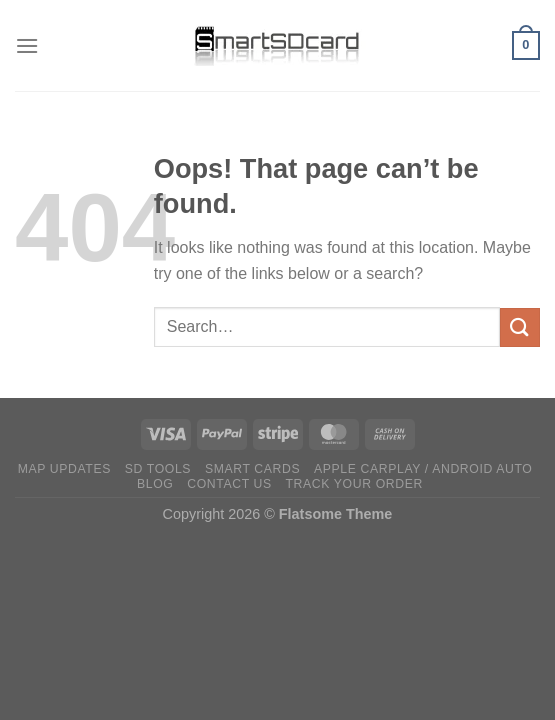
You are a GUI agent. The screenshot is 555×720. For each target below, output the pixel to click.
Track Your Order (354, 484)
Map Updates (64, 469)
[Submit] (520, 327)
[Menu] (27, 45)
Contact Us (229, 484)
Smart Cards (252, 469)
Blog (155, 484)
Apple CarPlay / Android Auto (423, 469)
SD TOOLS (158, 469)
